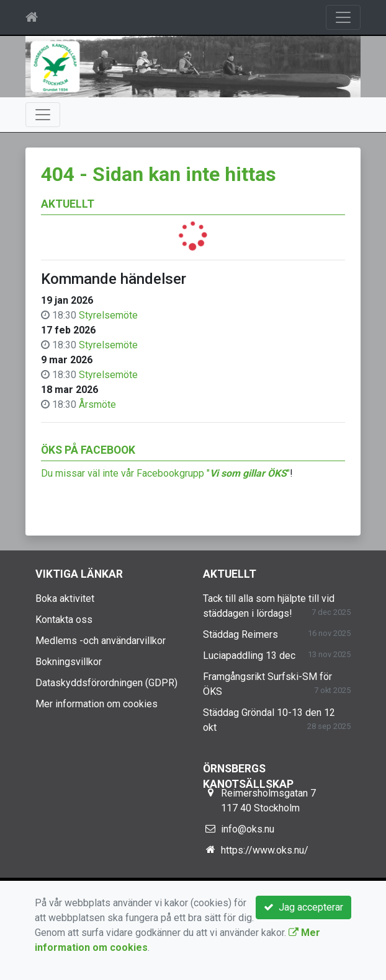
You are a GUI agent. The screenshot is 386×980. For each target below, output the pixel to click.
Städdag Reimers (240, 634)
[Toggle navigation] (343, 17)
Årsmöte (97, 404)
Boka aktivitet (65, 598)
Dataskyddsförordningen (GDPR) (106, 683)
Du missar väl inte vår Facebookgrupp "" (165, 473)
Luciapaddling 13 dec (249, 656)
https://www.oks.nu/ (265, 850)
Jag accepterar (303, 907)
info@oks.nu (248, 829)
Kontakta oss (64, 620)
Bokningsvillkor (69, 662)
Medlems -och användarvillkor (101, 641)
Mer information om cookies (96, 704)
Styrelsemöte (108, 315)
